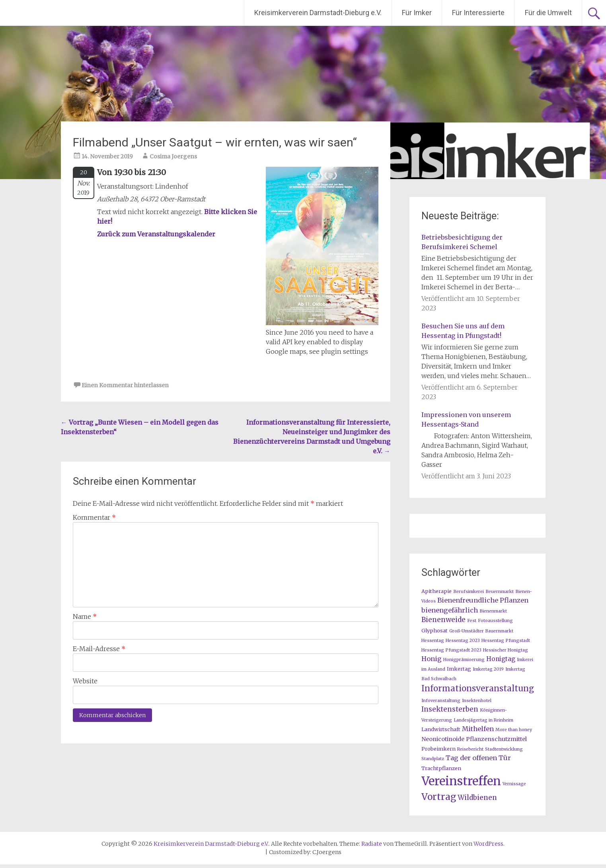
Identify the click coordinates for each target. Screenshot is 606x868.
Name (85, 616)
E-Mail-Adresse (99, 649)
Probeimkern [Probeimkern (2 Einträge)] (438, 749)
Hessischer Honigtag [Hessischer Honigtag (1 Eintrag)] (506, 650)
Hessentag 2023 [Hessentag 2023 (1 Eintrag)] (463, 641)
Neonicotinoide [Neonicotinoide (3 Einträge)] (443, 739)
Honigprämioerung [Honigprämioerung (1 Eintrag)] (464, 660)
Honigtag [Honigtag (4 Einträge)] (501, 659)
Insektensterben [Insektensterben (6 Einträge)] (450, 709)
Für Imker (417, 13)
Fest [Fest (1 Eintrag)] (472, 621)
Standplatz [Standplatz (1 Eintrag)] (433, 759)
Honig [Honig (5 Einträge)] (432, 659)
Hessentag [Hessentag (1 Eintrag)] (433, 641)
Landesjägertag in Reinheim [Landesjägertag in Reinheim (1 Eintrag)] (483, 720)
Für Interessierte (478, 13)
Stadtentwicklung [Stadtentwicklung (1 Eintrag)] (504, 749)
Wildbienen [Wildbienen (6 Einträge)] (477, 798)
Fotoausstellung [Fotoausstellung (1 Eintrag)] (495, 621)
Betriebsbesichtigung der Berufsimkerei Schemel (462, 242)
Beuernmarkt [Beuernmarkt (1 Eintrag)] (500, 592)
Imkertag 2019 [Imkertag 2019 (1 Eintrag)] (488, 669)
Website (85, 681)
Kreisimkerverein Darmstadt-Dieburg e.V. (318, 13)
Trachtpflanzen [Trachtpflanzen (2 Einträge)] (441, 768)
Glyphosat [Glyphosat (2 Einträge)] (435, 630)
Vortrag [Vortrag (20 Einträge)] (439, 797)
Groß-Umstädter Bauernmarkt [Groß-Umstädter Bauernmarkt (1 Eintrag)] (481, 631)
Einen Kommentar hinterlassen (125, 385)
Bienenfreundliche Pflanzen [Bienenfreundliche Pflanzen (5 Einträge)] (483, 600)
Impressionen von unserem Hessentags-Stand (466, 419)
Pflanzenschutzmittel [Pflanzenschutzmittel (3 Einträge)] (496, 739)
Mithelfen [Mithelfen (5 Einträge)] (478, 729)
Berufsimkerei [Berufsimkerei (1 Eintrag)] (469, 592)
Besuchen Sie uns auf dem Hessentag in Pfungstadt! (463, 331)
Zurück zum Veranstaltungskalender (156, 234)
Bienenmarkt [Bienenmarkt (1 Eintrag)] (493, 611)
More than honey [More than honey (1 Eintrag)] (514, 730)
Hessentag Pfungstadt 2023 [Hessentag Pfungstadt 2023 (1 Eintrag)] (451, 650)
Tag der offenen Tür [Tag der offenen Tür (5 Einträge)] (478, 758)
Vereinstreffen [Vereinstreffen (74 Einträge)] (461, 781)
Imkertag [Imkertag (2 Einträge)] (459, 669)
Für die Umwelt (548, 13)
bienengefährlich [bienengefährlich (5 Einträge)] (450, 610)
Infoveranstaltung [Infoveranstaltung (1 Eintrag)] (441, 701)
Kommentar (94, 517)
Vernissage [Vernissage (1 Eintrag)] (514, 784)
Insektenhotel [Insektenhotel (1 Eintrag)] (477, 701)
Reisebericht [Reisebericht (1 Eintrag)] (470, 749)
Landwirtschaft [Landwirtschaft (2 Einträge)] (441, 729)
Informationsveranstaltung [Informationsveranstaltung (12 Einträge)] (478, 689)
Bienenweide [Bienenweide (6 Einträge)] (443, 620)
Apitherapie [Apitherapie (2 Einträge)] (436, 591)
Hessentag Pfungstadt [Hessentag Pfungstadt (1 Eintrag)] (506, 641)
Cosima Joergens (173, 156)
